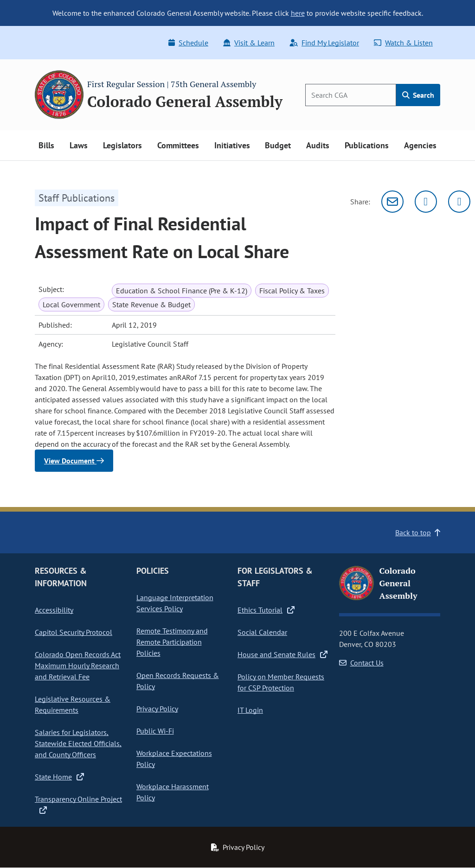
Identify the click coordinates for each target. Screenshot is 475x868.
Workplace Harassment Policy (173, 792)
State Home (59, 777)
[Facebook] (459, 202)
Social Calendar (262, 632)
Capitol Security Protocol (74, 632)
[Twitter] (426, 202)
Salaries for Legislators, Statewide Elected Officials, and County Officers (78, 743)
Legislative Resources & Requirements (73, 704)
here (298, 13)
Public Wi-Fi (155, 731)
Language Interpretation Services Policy (175, 603)
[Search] (351, 95)
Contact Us (361, 663)
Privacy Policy (157, 709)
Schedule (188, 43)
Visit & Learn (249, 43)
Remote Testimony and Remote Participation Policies (172, 642)
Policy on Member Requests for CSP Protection (281, 682)
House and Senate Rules (282, 654)
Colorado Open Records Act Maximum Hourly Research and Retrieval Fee (78, 665)
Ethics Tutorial (266, 610)
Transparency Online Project (78, 804)
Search (418, 95)
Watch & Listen (403, 43)
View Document (74, 461)
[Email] (392, 202)
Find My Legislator (324, 43)
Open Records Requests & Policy (178, 681)
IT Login (250, 710)
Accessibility (54, 610)
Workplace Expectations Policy (174, 759)
